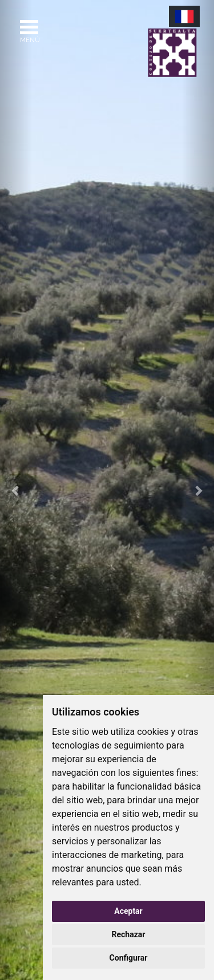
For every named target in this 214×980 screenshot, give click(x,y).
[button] (16, 490)
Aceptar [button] (128, 911)
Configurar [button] (129, 958)
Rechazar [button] (129, 934)
